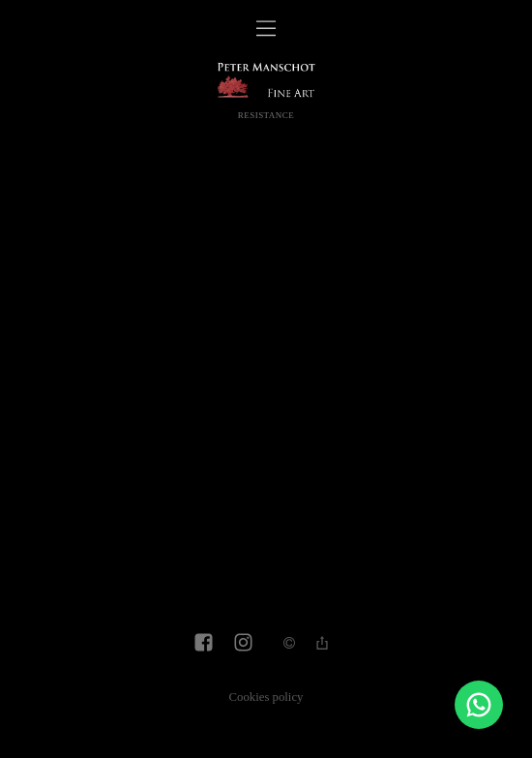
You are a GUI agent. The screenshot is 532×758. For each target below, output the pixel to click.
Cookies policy (266, 697)
